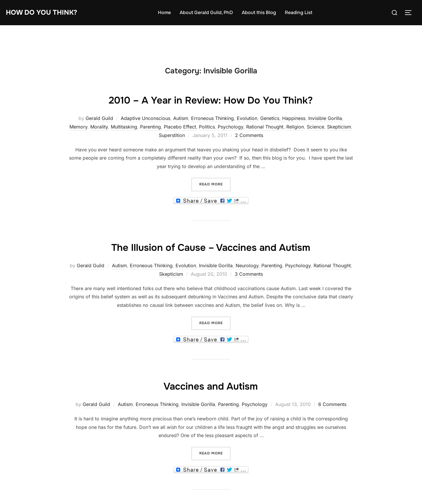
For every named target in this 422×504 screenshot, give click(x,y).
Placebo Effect (180, 127)
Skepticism (339, 127)
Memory (78, 127)
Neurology (247, 265)
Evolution (247, 118)
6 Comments (332, 404)
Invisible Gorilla (325, 118)
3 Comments (249, 274)
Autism (181, 118)
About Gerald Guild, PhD (211, 12)
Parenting (150, 127)
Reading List (303, 12)
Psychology (230, 127)
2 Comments (249, 135)
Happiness (294, 118)
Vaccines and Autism (211, 385)
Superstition (172, 135)
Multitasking (124, 127)
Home (169, 12)
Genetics (270, 118)
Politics (207, 127)
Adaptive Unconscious (146, 118)
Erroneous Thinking (212, 118)
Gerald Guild (99, 118)
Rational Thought (265, 127)
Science (315, 127)
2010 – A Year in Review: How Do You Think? (211, 99)
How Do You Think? (46, 12)
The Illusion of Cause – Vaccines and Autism (211, 247)
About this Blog (263, 12)
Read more (215, 184)
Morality (99, 127)
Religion (295, 127)
